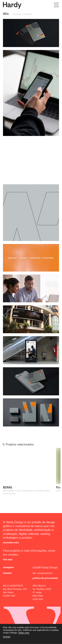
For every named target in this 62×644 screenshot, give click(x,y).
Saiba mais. (24, 637)
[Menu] (56, 5)
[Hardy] (12, 5)
